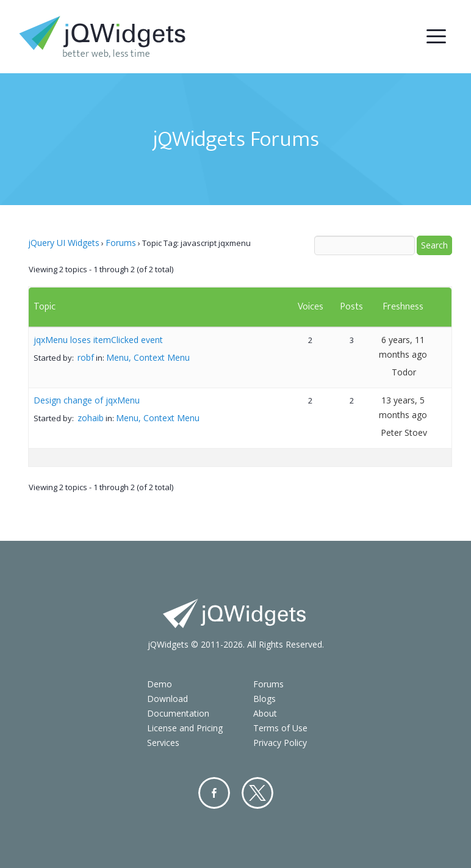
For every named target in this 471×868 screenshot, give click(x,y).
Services (163, 743)
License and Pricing (185, 728)
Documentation (178, 713)
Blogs (264, 699)
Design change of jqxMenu (87, 400)
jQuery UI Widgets (64, 243)
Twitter (257, 793)
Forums (121, 243)
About (265, 713)
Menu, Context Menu (148, 357)
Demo (160, 684)
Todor (404, 372)
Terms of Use (280, 728)
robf (86, 357)
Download (167, 699)
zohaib (91, 418)
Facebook (214, 793)
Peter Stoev (404, 432)
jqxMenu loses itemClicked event (98, 340)
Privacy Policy (280, 743)
